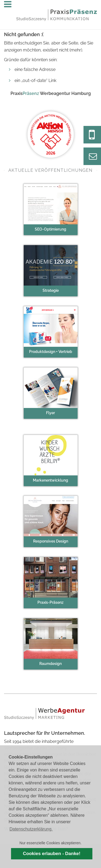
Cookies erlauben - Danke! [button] (52, 854)
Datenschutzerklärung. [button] (31, 829)
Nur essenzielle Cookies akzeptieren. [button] (50, 843)
